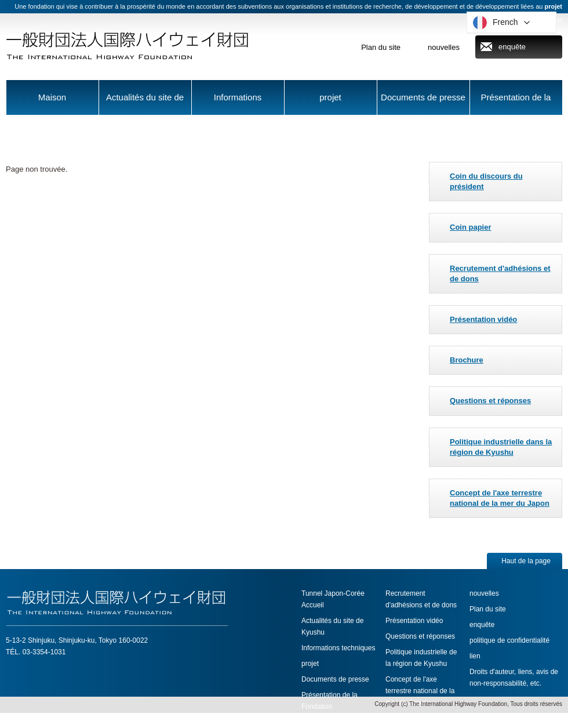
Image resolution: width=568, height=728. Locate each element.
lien (475, 656)
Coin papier (471, 227)
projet (330, 97)
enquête (512, 47)
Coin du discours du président (486, 181)
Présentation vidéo (483, 319)
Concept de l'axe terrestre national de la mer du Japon (500, 498)
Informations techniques (238, 104)
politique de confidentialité (509, 640)
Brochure (467, 360)
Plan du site (381, 47)
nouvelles (444, 47)
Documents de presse (423, 97)
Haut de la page (526, 561)
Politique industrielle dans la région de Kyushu (501, 447)
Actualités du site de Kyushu (145, 104)
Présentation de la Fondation (516, 104)
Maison (52, 97)
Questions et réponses (490, 401)
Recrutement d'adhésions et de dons (500, 274)
